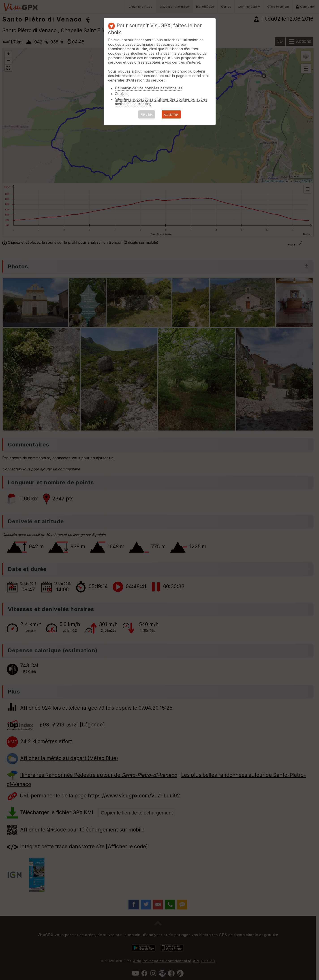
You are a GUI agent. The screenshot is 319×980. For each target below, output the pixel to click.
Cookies (122, 94)
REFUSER (147, 115)
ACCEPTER (171, 115)
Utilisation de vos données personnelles (149, 88)
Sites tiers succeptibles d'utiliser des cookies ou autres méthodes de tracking (161, 101)
